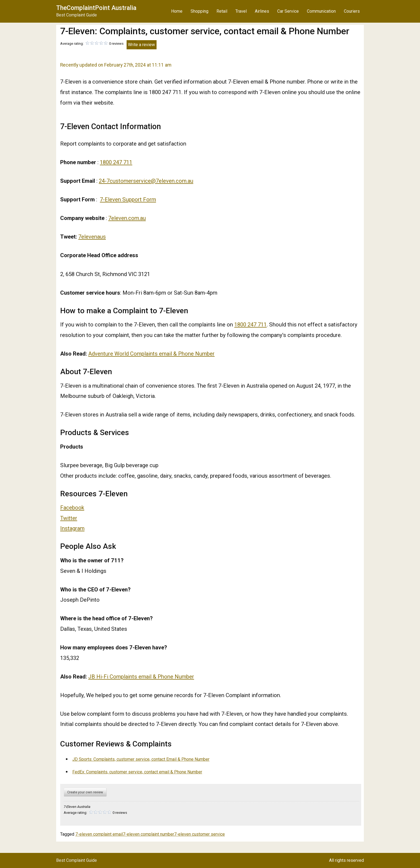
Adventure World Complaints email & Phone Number (151, 354)
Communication (321, 11)
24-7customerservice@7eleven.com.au (146, 181)
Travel (241, 11)
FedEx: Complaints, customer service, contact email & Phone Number (137, 772)
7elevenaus (92, 237)
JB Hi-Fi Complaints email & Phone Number (141, 677)
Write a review (141, 45)
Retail (222, 11)
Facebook (72, 508)
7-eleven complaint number (148, 834)
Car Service (288, 11)
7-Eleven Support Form (128, 199)
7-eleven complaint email (99, 834)
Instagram (72, 528)
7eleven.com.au (127, 218)
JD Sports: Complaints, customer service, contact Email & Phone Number (141, 759)
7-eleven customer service (199, 834)
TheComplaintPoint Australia (96, 8)
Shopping (199, 11)
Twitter (69, 518)
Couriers (352, 11)
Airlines (262, 11)
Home (177, 11)
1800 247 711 (116, 162)
